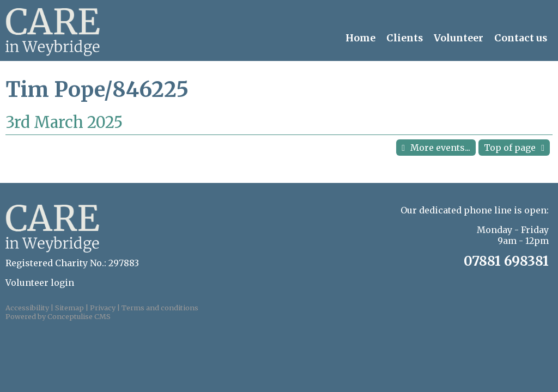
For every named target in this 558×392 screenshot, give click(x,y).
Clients (405, 38)
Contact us (521, 38)
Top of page (510, 148)
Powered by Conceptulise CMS (58, 316)
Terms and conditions (160, 308)
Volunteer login (40, 283)
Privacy (103, 308)
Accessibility (27, 308)
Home (360, 38)
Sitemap (69, 308)
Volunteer (459, 38)
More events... (440, 148)
